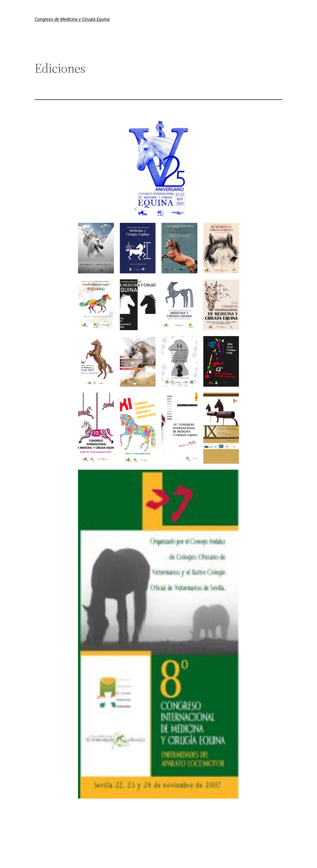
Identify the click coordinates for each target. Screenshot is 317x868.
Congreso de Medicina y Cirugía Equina (72, 19)
